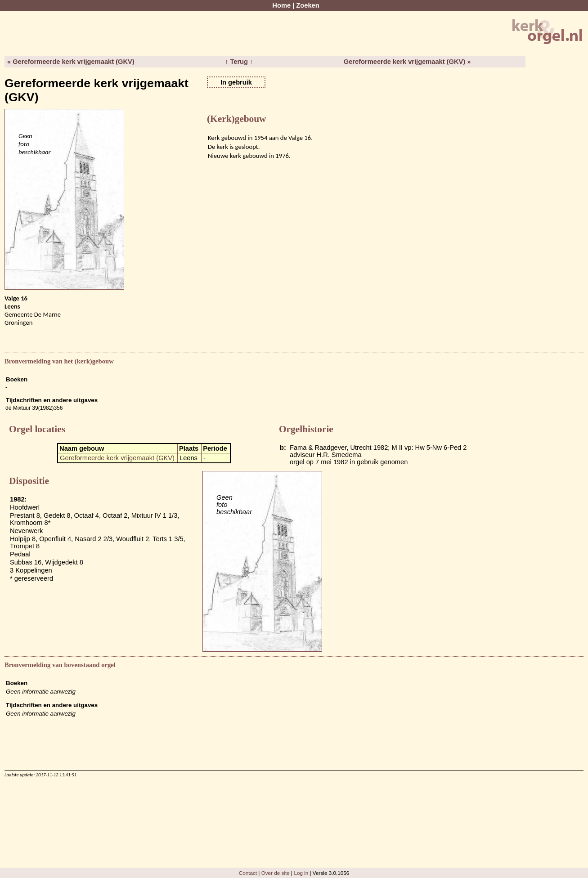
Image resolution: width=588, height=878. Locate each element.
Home (281, 5)
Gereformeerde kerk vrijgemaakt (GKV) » (407, 62)
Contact (248, 873)
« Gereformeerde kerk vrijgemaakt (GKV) (71, 62)
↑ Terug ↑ (239, 62)
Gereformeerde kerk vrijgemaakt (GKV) (117, 458)
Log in (301, 873)
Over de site (276, 873)
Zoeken (307, 5)
